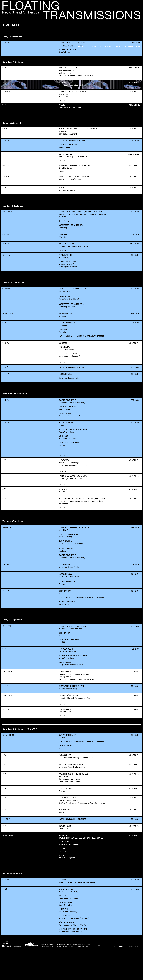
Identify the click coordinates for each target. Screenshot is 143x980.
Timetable (68, 47)
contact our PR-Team (84, 977)
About (108, 47)
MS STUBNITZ (135, 68)
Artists (82, 47)
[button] (83, 102)
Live (118, 47)
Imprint (112, 978)
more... (63, 102)
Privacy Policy (133, 978)
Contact (121, 978)
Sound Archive (133, 47)
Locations (95, 47)
